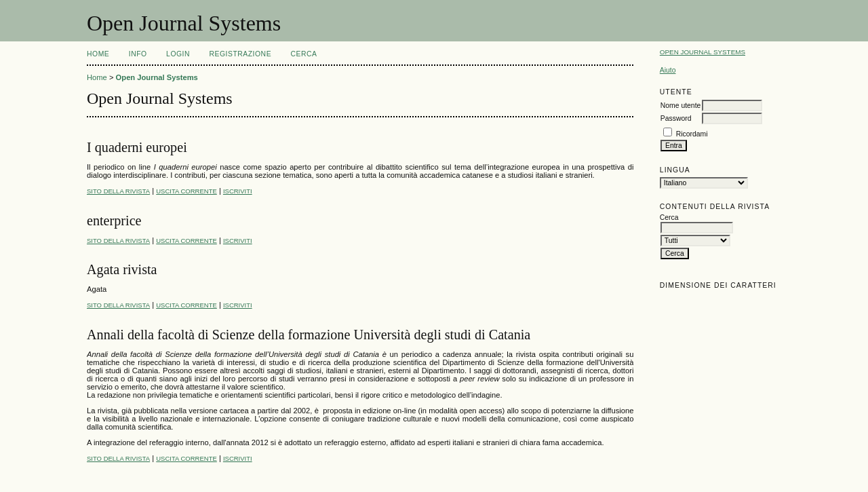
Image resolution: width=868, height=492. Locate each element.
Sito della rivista (118, 191)
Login (178, 54)
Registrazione (240, 54)
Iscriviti (238, 191)
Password (676, 118)
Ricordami (692, 134)
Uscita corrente (186, 191)
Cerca (304, 54)
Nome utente (681, 106)
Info (138, 54)
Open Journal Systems (703, 52)
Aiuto (668, 70)
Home (98, 54)
